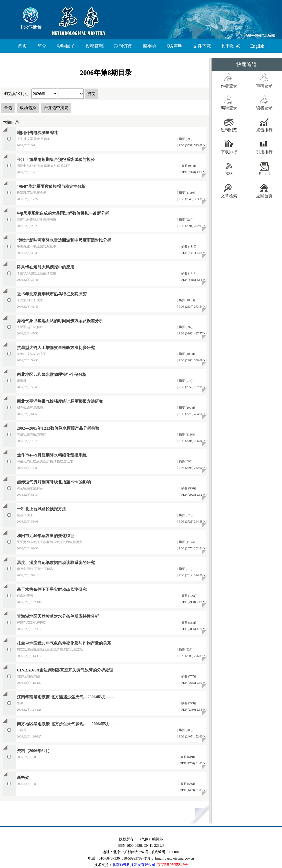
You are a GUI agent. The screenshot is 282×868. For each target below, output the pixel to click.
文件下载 (202, 46)
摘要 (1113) (188, 246)
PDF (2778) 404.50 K (192, 414)
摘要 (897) (185, 327)
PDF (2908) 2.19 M (193, 602)
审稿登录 (264, 86)
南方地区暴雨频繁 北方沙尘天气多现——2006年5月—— (68, 724)
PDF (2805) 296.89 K (192, 656)
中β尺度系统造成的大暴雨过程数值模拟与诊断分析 (63, 213)
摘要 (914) (185, 381)
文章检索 (229, 196)
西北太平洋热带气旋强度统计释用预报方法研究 (60, 401)
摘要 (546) (187, 784)
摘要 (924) (188, 166)
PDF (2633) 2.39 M (193, 683)
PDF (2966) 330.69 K (192, 360)
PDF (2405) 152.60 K (192, 736)
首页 (22, 46)
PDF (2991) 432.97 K (192, 226)
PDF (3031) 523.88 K (192, 145)
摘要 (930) (188, 488)
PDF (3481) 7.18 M (193, 253)
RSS (229, 174)
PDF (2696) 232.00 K (192, 468)
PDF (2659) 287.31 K (192, 387)
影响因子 (66, 46)
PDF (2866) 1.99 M (193, 629)
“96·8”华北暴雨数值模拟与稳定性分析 (51, 186)
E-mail (264, 174)
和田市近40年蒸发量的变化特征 (46, 536)
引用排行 (264, 152)
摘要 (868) (188, 623)
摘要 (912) (185, 569)
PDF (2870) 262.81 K (192, 548)
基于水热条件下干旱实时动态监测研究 (52, 589)
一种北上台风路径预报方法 (41, 509)
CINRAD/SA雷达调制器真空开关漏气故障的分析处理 (65, 670)
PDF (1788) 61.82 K (193, 763)
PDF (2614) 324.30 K (192, 575)
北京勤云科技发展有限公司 (134, 865)
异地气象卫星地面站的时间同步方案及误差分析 (60, 321)
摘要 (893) (185, 461)
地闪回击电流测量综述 (37, 133)
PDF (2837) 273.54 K (192, 307)
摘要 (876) (185, 515)
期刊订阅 (123, 46)
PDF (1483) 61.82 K (193, 790)
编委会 (150, 46)
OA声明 (175, 46)
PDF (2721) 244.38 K (192, 522)
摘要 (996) (185, 139)
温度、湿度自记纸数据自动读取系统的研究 (56, 563)
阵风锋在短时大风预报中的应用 (46, 267)
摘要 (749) (188, 703)
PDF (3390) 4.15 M (193, 172)
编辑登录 (229, 108)
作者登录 (229, 86)
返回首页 (264, 196)
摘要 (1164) (186, 542)
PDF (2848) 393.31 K (192, 199)
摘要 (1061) (189, 596)
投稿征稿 (95, 46)
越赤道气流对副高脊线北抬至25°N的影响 (54, 482)
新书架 (23, 778)
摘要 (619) (187, 757)
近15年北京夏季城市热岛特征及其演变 (52, 294)
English (257, 46)
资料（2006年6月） (34, 751)
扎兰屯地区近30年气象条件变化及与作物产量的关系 (64, 643)
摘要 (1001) (186, 300)
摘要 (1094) (186, 408)
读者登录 (264, 108)
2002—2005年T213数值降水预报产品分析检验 (58, 428)
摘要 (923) (185, 649)
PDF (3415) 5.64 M (193, 280)
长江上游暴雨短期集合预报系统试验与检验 (56, 160)
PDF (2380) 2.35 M (193, 710)
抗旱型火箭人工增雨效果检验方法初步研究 (56, 348)
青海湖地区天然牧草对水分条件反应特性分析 (58, 616)
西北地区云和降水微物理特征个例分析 (52, 375)
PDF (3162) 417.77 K (192, 333)
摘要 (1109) (186, 193)
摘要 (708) (185, 730)
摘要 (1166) (186, 435)
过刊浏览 (231, 46)
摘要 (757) (188, 676)
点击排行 (264, 130)
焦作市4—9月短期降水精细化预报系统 (52, 455)
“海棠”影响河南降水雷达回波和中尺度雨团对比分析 (64, 240)
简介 (42, 46)
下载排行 (229, 152)
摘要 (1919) (189, 273)
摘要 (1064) (186, 354)
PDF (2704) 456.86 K (192, 441)
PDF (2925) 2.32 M (193, 495)
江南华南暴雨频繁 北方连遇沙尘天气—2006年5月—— (66, 697)
